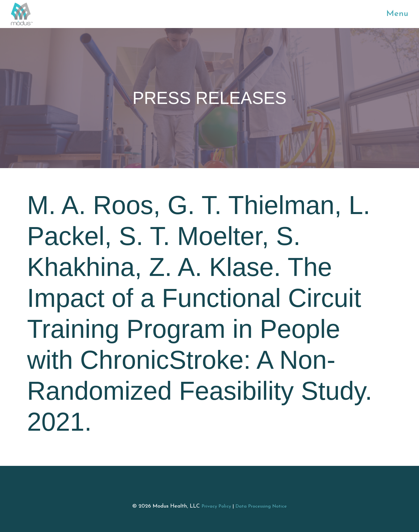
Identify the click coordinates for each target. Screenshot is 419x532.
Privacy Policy (216, 506)
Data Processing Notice (261, 506)
